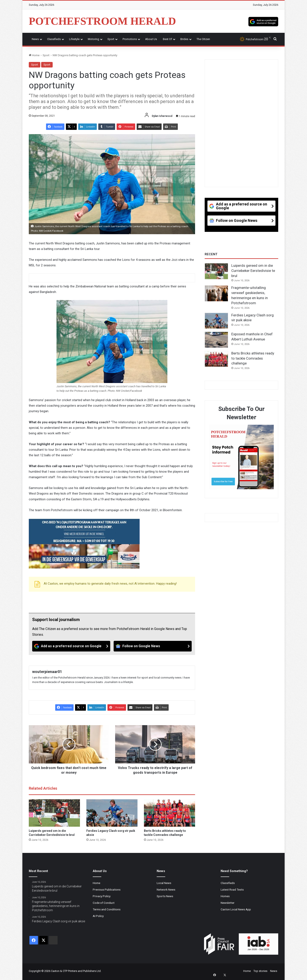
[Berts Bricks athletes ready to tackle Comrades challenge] (169, 813)
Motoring (93, 39)
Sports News (165, 896)
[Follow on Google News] (153, 646)
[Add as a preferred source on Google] (263, 21)
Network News (166, 890)
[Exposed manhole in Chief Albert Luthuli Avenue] (216, 340)
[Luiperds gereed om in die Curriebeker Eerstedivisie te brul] (54, 813)
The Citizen (203, 39)
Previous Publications (107, 890)
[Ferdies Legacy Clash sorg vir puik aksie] (112, 813)
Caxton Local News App (236, 909)
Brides (184, 39)
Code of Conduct (104, 903)
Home (34, 55)
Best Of (167, 39)
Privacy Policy (102, 896)
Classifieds (54, 39)
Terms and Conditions (107, 909)
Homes (225, 896)
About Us (151, 39)
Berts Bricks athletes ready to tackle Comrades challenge (253, 358)
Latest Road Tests (232, 890)
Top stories (260, 971)
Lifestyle (74, 39)
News (35, 39)
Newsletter (228, 903)
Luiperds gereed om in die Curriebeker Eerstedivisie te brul (253, 271)
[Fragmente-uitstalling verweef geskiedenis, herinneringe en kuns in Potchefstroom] (216, 293)
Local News (164, 883)
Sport (111, 39)
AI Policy (98, 916)
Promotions (130, 39)
